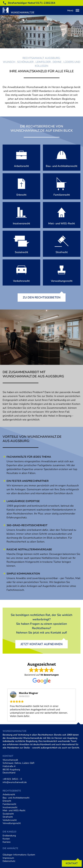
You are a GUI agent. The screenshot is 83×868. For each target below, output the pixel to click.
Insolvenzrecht (10, 807)
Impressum (8, 858)
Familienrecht (9, 804)
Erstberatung (9, 836)
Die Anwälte (10, 848)
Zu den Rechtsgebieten (42, 297)
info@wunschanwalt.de (15, 782)
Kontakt (72, 863)
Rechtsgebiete (12, 791)
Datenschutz (9, 861)
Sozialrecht (8, 814)
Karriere (7, 842)
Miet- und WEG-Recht (14, 810)
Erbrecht (7, 801)
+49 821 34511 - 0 (12, 779)
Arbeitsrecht (9, 794)
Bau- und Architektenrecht (16, 798)
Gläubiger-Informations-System (19, 855)
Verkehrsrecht (10, 820)
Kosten (6, 839)
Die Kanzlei (9, 832)
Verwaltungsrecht (12, 823)
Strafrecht (8, 817)
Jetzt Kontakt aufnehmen (41, 644)
